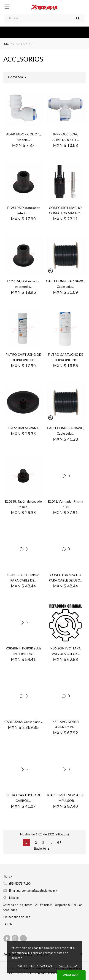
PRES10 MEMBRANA (23, 428)
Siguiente (42, 849)
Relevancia (18, 77)
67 (59, 843)
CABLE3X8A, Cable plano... (23, 722)
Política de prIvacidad (35, 966)
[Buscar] (44, 18)
